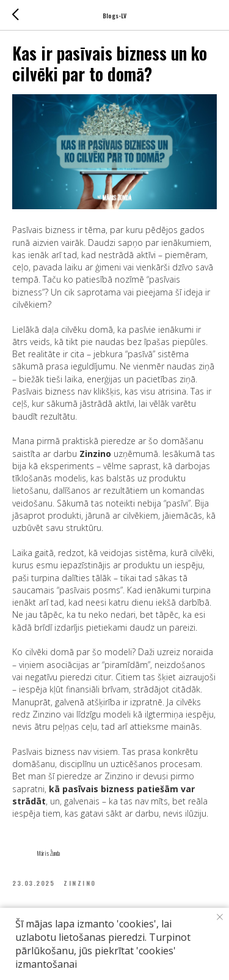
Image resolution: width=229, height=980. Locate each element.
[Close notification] (220, 917)
